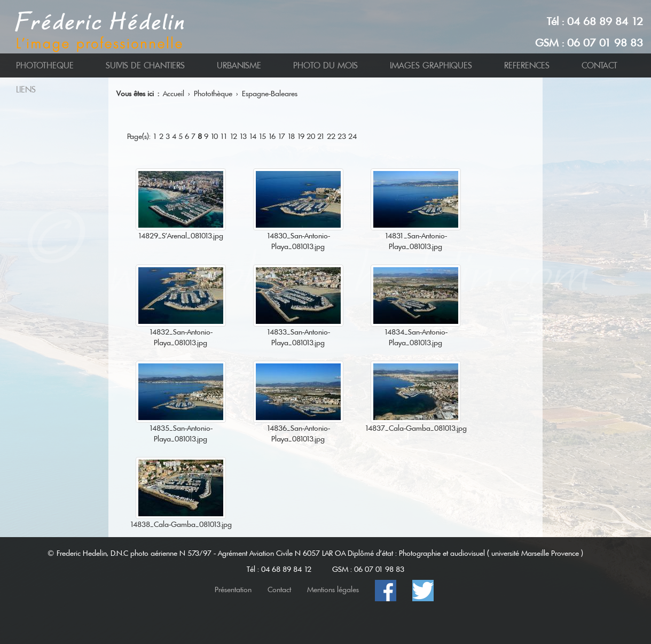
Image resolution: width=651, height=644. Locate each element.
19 (301, 136)
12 (233, 136)
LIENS (26, 90)
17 (281, 136)
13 (243, 136)
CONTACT (599, 65)
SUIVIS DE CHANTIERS (145, 65)
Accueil (174, 94)
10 (214, 136)
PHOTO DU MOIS (325, 65)
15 (262, 136)
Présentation (233, 589)
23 (342, 136)
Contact (279, 589)
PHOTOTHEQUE (45, 65)
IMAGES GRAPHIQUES (431, 65)
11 (224, 136)
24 (352, 136)
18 (291, 136)
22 (331, 136)
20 (311, 136)
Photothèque (213, 94)
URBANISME (239, 65)
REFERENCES (527, 65)
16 (272, 136)
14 (253, 136)
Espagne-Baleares (270, 94)
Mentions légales (333, 589)
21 (321, 136)
